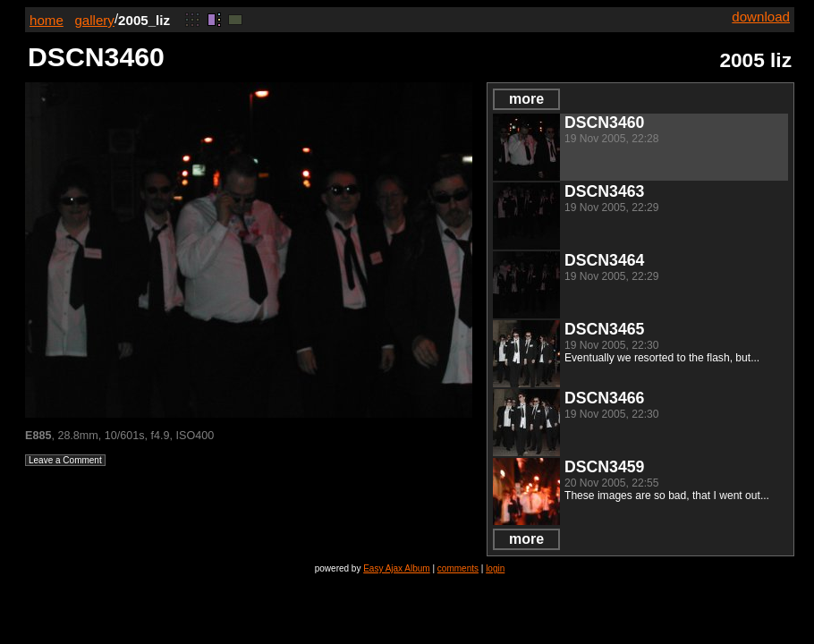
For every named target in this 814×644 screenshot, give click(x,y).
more (526, 99)
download (761, 17)
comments (458, 568)
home (47, 20)
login (495, 568)
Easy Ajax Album (396, 568)
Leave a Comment (65, 460)
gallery (94, 20)
